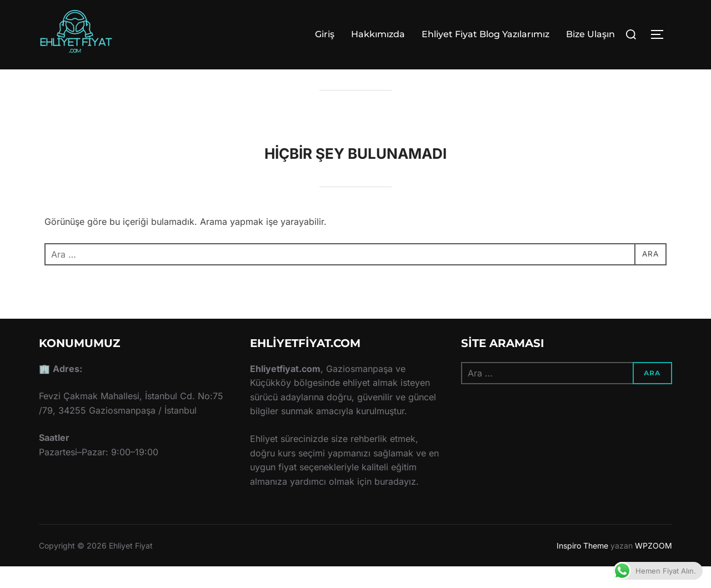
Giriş (325, 34)
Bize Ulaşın (590, 34)
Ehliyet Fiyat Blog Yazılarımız (485, 34)
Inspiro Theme (582, 567)
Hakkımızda (378, 34)
